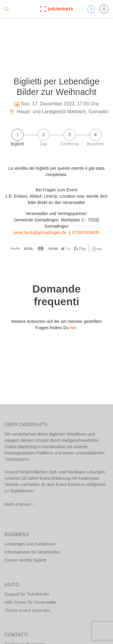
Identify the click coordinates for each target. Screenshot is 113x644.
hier (73, 328)
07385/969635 (86, 232)
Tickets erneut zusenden (27, 610)
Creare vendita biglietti (25, 560)
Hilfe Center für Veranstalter (31, 602)
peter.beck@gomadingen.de (40, 232)
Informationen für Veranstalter (32, 552)
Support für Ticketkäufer (27, 594)
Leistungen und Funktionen (30, 544)
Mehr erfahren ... (20, 504)
